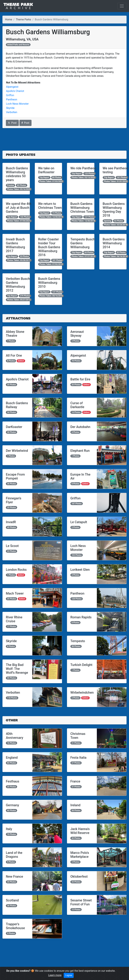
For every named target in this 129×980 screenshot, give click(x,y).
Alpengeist (12, 87)
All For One (14, 355)
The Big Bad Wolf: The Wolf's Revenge (17, 669)
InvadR (11, 522)
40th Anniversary (15, 736)
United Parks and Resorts (18, 45)
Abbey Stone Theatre (15, 334)
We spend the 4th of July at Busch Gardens (19, 208)
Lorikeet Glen (80, 570)
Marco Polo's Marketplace (80, 855)
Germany (12, 805)
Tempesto (78, 641)
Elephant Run (80, 451)
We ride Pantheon (83, 168)
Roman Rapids (81, 617)
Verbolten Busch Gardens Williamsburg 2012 (18, 285)
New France (14, 877)
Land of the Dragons (14, 855)
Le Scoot (12, 546)
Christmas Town (78, 736)
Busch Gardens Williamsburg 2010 (49, 283)
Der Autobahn (80, 427)
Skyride (10, 108)
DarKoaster (14, 427)
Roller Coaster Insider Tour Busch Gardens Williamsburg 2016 (49, 247)
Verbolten (12, 112)
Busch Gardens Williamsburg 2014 (114, 243)
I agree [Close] (69, 975)
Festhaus (13, 781)
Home (9, 19)
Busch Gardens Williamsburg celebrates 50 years (17, 174)
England (12, 758)
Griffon (10, 95)
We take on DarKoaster (46, 170)
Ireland (75, 805)
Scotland (12, 900)
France (75, 781)
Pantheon (12, 99)
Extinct (21, 361)
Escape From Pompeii (15, 476)
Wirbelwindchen (82, 693)
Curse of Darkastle (77, 405)
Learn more (55, 975)
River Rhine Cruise (14, 619)
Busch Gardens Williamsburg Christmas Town (82, 208)
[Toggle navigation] (122, 6)
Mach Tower (15, 593)
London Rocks (16, 570)
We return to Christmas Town (50, 206)
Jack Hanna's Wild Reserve (80, 831)
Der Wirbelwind (17, 451)
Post (12, 123)
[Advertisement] (64, 139)
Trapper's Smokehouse (15, 926)
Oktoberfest (79, 877)
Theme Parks (24, 19)
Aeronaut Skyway (77, 334)
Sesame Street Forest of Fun (81, 902)
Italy (9, 829)
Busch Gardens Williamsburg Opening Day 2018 (114, 210)
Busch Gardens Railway (17, 405)
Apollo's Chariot (15, 91)
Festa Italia (78, 758)
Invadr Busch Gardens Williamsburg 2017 (15, 245)
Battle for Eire (80, 379)
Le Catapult (79, 522)
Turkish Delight (81, 665)
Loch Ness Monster (17, 104)
